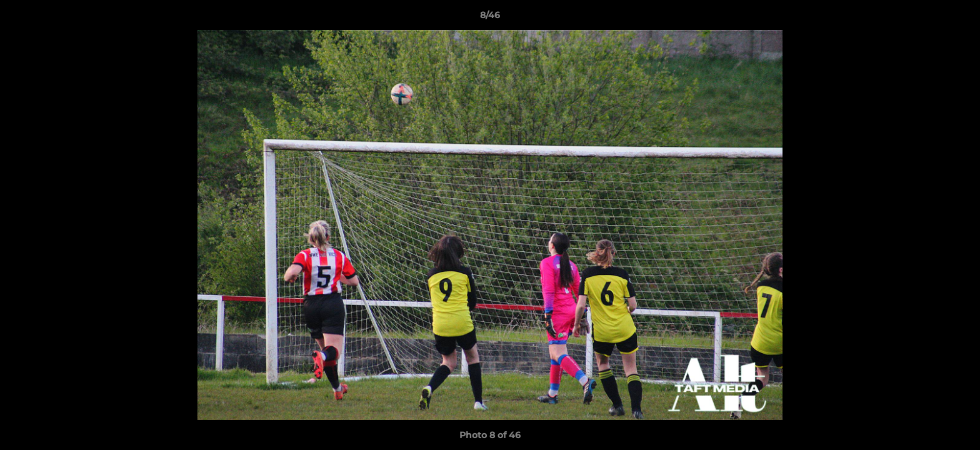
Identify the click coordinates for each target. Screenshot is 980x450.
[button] (957, 18)
